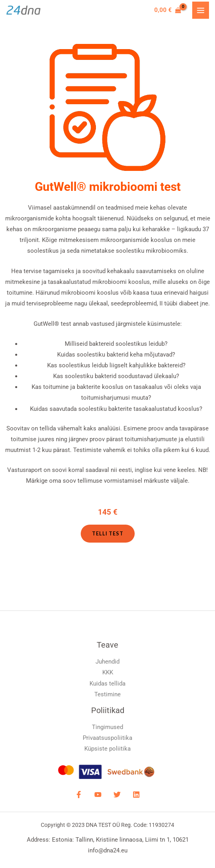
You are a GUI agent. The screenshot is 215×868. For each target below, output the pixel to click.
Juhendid (107, 662)
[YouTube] (98, 795)
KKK (108, 672)
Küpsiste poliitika (107, 749)
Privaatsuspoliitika (107, 738)
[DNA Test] (23, 10)
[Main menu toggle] (201, 10)
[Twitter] (117, 795)
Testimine (107, 694)
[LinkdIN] (136, 795)
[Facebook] (79, 795)
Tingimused (107, 727)
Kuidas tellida (107, 684)
